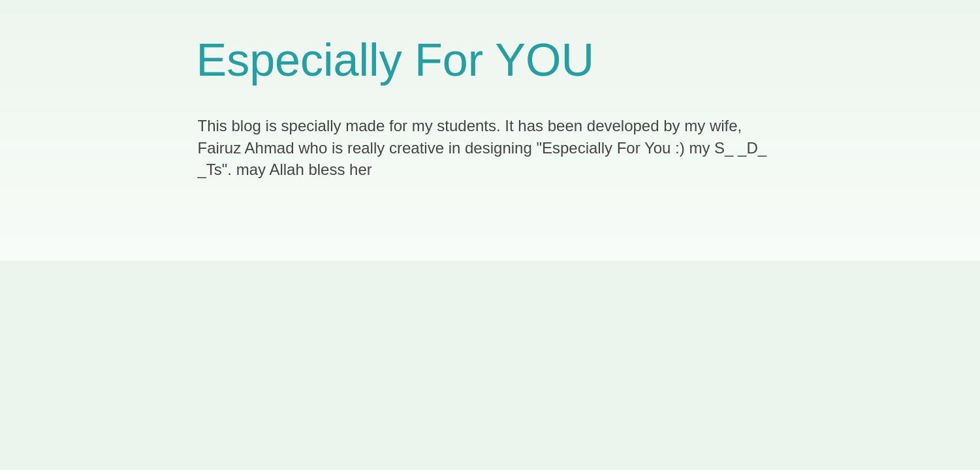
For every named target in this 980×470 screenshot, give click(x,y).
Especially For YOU (395, 60)
